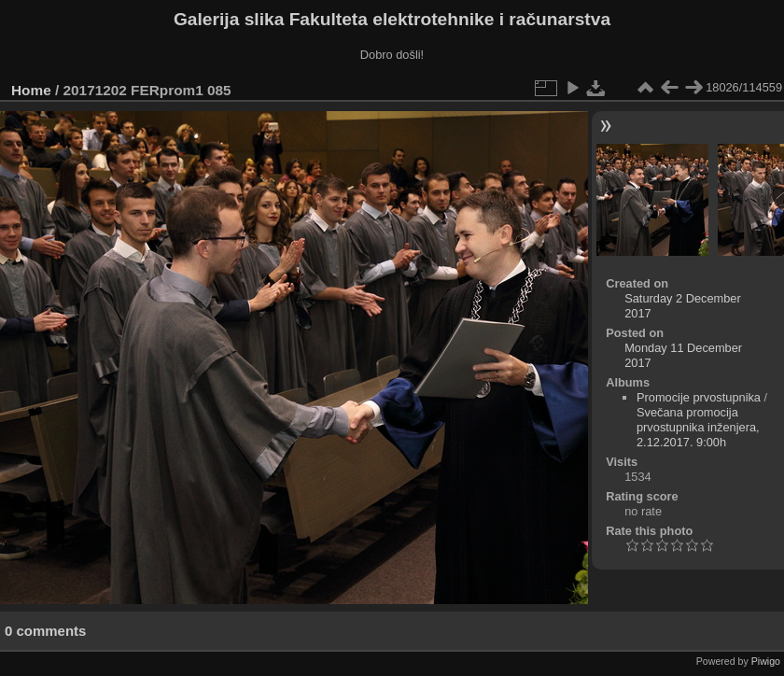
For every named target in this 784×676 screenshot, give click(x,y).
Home (31, 90)
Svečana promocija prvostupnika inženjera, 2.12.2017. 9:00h (698, 427)
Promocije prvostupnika (699, 397)
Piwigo (766, 661)
